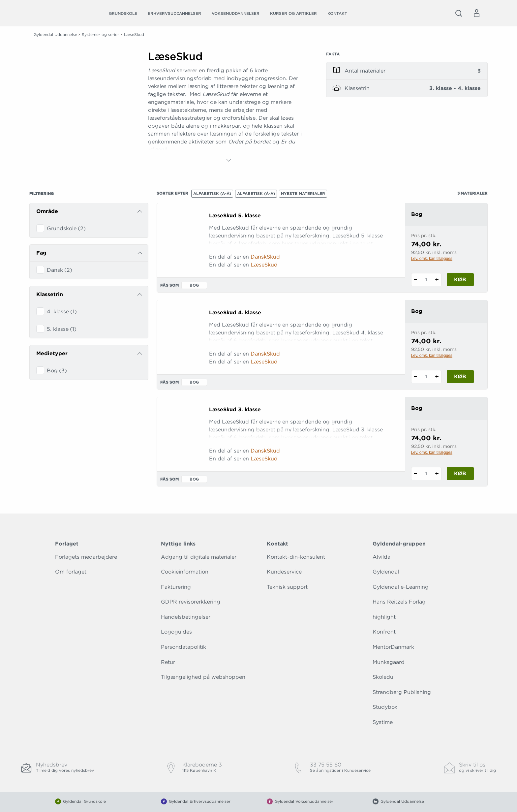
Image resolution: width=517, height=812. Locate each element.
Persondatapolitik (183, 647)
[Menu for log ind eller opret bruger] (476, 13)
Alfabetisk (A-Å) (212, 193)
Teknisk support (287, 587)
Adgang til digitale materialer (199, 557)
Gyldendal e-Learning (401, 587)
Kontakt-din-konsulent (296, 557)
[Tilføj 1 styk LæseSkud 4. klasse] (437, 377)
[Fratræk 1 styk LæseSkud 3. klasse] (416, 474)
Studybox (385, 707)
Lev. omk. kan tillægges (432, 259)
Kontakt (337, 13)
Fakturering (176, 587)
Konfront (384, 632)
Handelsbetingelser (186, 617)
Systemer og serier (100, 34)
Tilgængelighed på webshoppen (203, 677)
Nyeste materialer (303, 193)
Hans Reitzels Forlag (399, 602)
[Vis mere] (229, 160)
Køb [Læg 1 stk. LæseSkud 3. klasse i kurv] (460, 473)
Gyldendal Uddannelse (55, 34)
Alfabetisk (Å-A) (256, 193)
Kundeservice (284, 572)
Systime (383, 722)
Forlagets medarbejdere (86, 557)
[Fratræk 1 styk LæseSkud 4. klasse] (416, 377)
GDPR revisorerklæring (191, 602)
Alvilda (381, 557)
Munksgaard (389, 662)
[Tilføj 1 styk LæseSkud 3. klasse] (437, 474)
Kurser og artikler (293, 13)
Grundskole (123, 13)
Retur (168, 662)
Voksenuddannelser (236, 13)
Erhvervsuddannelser (174, 13)
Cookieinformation (185, 572)
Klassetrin (50, 294)
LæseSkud (264, 265)
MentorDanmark (393, 647)
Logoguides (176, 632)
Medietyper (52, 353)
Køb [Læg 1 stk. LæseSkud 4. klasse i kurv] (460, 376)
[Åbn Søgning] (459, 13)
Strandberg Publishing (402, 692)
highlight (384, 617)
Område (47, 211)
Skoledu (383, 677)
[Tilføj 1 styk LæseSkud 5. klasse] (437, 280)
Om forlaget (71, 572)
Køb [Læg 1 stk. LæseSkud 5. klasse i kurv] (460, 280)
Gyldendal (386, 572)
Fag (41, 253)
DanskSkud (265, 257)
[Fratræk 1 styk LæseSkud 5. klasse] (416, 280)
